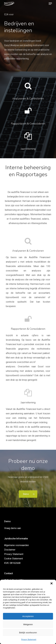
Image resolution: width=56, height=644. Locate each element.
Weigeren (28, 624)
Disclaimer (10, 550)
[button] (52, 583)
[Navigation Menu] (50, 4)
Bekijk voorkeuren (28, 633)
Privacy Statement (29, 640)
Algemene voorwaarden (17, 545)
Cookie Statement (14, 559)
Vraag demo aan (13, 528)
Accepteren (28, 616)
